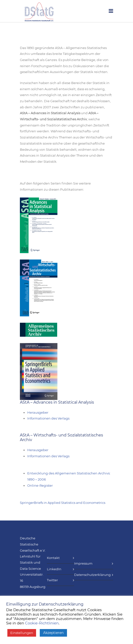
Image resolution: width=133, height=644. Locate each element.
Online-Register (40, 485)
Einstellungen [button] (22, 633)
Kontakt (53, 558)
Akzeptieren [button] (53, 633)
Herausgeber (38, 412)
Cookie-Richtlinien (42, 623)
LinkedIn (54, 569)
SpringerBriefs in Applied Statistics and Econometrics (63, 503)
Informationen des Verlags (48, 418)
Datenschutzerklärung (92, 575)
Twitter (52, 580)
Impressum (83, 563)
